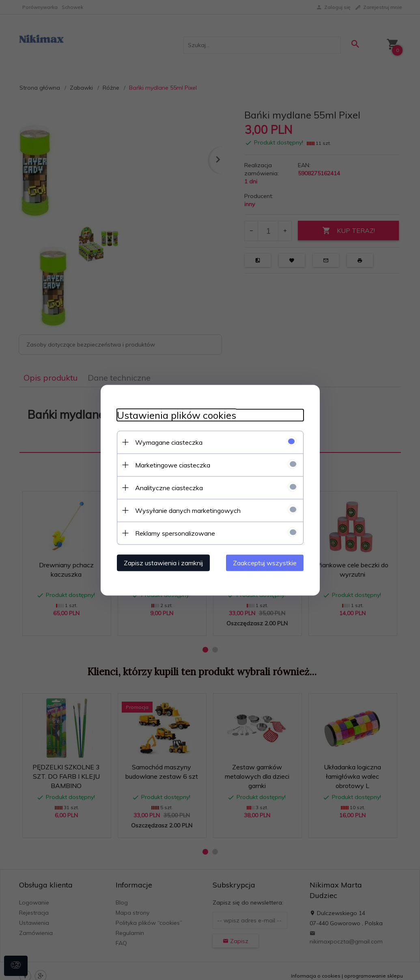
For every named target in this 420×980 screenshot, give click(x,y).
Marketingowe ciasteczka (173, 465)
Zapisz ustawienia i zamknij (163, 562)
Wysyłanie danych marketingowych (188, 510)
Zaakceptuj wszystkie (265, 562)
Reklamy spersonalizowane (175, 533)
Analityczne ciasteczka (169, 487)
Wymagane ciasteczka (169, 442)
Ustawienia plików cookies (177, 415)
